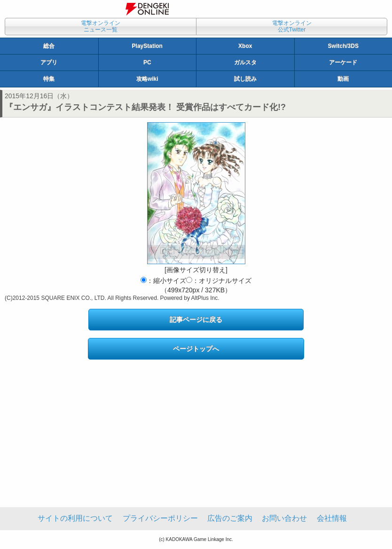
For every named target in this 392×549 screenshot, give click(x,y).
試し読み (245, 79)
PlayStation (147, 46)
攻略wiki (147, 79)
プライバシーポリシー (160, 518)
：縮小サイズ (163, 281)
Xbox (245, 46)
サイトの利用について (75, 518)
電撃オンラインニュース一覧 (101, 26)
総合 (49, 46)
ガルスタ (245, 63)
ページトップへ (196, 349)
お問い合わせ (284, 518)
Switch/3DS (343, 46)
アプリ (49, 63)
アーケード (343, 63)
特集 (49, 79)
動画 (343, 79)
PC (147, 63)
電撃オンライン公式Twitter (292, 26)
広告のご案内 (230, 518)
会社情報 (332, 518)
